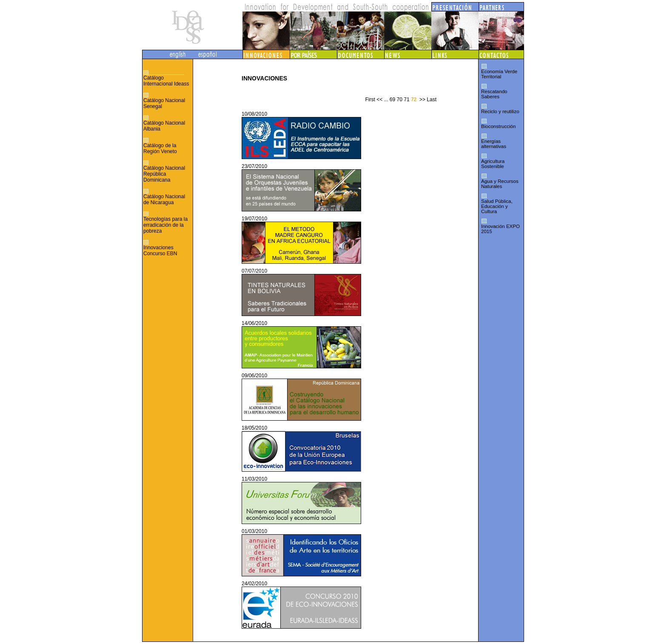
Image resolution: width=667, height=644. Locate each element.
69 (392, 100)
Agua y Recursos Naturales (500, 184)
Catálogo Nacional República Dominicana (164, 174)
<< (379, 100)
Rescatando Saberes (494, 94)
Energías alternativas (494, 144)
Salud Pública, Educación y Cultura (497, 206)
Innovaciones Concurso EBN (160, 251)
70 (400, 100)
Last (432, 100)
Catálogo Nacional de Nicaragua (164, 199)
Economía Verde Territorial (499, 74)
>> (422, 100)
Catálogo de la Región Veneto (160, 148)
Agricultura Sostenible (493, 164)
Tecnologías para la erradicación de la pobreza (165, 225)
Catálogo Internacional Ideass (166, 81)
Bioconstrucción (498, 126)
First (370, 100)
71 (406, 100)
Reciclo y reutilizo (500, 111)
